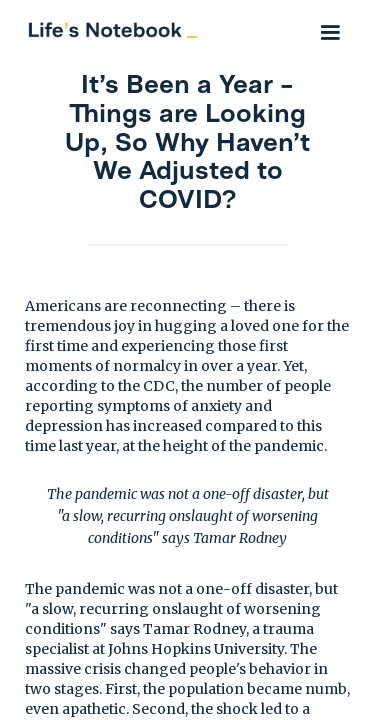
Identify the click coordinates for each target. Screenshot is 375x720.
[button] (330, 30)
